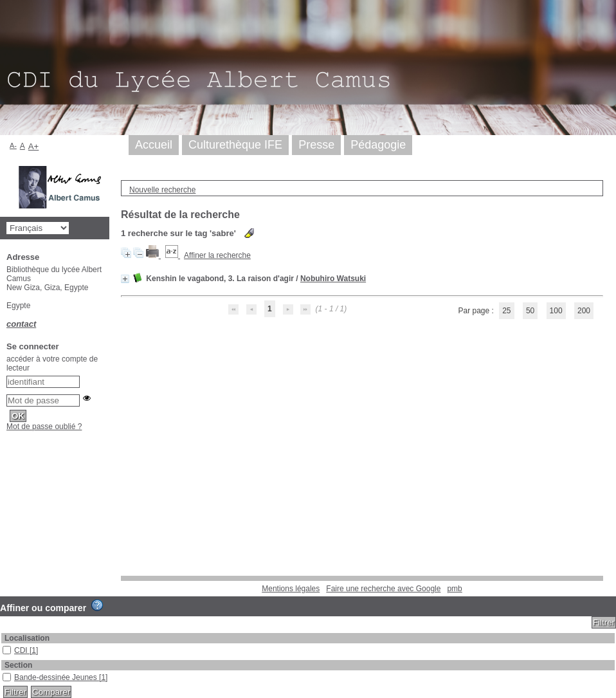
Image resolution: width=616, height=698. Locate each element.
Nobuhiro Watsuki (333, 279)
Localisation (27, 638)
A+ (34, 146)
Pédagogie (378, 145)
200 (584, 311)
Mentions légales (291, 589)
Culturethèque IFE (235, 145)
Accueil (154, 145)
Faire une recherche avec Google (383, 589)
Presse (316, 145)
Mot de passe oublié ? (44, 427)
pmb (454, 589)
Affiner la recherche (217, 255)
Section (18, 665)
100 (556, 311)
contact (21, 324)
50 (530, 311)
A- (13, 145)
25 (506, 311)
